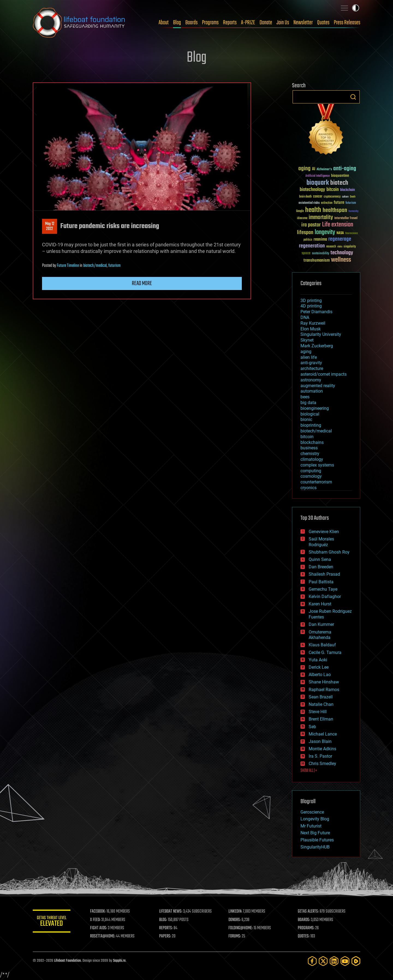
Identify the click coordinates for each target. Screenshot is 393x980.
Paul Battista (321, 582)
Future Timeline (68, 266)
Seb (312, 727)
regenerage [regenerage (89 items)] (340, 239)
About (164, 23)
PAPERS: (166, 936)
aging (306, 352)
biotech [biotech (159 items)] (339, 183)
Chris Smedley (322, 764)
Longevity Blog (315, 819)
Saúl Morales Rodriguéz (321, 542)
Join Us (283, 23)
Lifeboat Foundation (67, 961)
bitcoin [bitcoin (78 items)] (333, 190)
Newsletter (303, 23)
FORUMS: (235, 936)
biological (310, 414)
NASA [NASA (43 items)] (340, 233)
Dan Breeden (321, 567)
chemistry (310, 454)
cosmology (311, 476)
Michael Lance (323, 734)
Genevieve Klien (324, 532)
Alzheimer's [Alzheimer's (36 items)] (324, 170)
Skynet (307, 340)
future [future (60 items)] (339, 203)
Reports (230, 23)
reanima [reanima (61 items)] (320, 239)
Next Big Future (315, 833)
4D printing (311, 306)
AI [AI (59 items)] (314, 169)
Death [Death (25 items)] (353, 197)
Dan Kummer (321, 624)
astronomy (311, 380)
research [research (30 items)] (331, 247)
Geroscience (312, 812)
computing (311, 471)
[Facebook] (312, 961)
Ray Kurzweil (313, 323)
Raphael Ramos (324, 690)
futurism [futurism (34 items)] (351, 203)
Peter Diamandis (316, 312)
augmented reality (318, 386)
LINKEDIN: (236, 912)
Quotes (323, 23)
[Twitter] (323, 961)
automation (312, 391)
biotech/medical (95, 266)
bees (305, 397)
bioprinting (311, 425)
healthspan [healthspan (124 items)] (335, 210)
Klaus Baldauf (322, 645)
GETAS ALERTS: (309, 912)
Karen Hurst (320, 604)
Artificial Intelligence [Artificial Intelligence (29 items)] (318, 176)
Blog (177, 23)
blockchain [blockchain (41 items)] (347, 190)
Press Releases (347, 23)
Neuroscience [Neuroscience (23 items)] (352, 234)
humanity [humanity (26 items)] (354, 211)
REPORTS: (166, 928)
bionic (306, 419)
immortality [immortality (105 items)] (321, 217)
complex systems (317, 465)
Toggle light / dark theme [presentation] (356, 8)
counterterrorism (316, 482)
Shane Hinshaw (324, 682)
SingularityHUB (315, 847)
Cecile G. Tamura (325, 652)
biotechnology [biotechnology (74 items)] (312, 190)
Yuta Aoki (318, 660)
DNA (305, 317)
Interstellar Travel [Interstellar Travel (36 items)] (346, 218)
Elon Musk (311, 329)
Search (353, 97)
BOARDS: (304, 920)
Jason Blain (320, 741)
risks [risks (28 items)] (340, 247)
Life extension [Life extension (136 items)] (338, 225)
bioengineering (315, 408)
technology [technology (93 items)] (342, 253)
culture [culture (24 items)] (345, 197)
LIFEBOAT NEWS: (171, 912)
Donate (266, 23)
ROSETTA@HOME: (103, 936)
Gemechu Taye (323, 589)
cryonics (309, 488)
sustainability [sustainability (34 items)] (321, 254)
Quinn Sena (320, 559)
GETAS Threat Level (52, 922)
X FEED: (96, 920)
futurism (114, 266)
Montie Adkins (322, 749)
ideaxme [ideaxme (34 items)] (302, 219)
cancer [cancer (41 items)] (318, 197)
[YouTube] (345, 961)
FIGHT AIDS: (99, 928)
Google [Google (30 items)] (300, 211)
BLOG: (164, 920)
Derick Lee (319, 667)
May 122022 (50, 226)
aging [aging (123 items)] (304, 169)
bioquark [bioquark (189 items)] (318, 183)
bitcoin (307, 437)
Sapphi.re (119, 961)
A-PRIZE (248, 23)
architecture (312, 368)
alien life (309, 357)
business (309, 448)
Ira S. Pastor (320, 756)
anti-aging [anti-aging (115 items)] (345, 169)
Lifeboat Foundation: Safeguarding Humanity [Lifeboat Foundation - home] (79, 23)
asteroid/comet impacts (324, 374)
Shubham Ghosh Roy (329, 552)
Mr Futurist (311, 826)
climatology (312, 459)
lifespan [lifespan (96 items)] (305, 233)
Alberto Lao (320, 675)
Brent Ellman (321, 719)
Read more (142, 283)
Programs (210, 23)
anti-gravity (311, 363)
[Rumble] (356, 961)
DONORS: (235, 920)
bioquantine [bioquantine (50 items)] (340, 176)
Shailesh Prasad (324, 574)
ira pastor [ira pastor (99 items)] (311, 225)
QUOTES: (304, 936)
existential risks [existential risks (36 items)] (309, 203)
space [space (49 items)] (306, 253)
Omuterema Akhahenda (320, 635)
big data (308, 403)
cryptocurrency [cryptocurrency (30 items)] (332, 197)
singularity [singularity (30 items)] (350, 247)
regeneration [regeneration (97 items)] (312, 246)
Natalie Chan (321, 704)
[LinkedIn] (334, 961)
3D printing (311, 301)
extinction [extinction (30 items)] (327, 203)
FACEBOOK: (98, 912)
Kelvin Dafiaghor (325, 597)
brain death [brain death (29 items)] (305, 197)
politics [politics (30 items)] (308, 240)
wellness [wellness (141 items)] (341, 260)
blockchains (312, 442)
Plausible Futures (317, 840)
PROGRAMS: (306, 928)
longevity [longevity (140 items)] (325, 232)
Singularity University (321, 334)
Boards (191, 23)
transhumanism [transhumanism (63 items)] (317, 260)
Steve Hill (318, 712)
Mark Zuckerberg (317, 346)
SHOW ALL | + (309, 771)
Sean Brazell (321, 697)
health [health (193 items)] (313, 210)
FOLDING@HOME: (241, 928)
